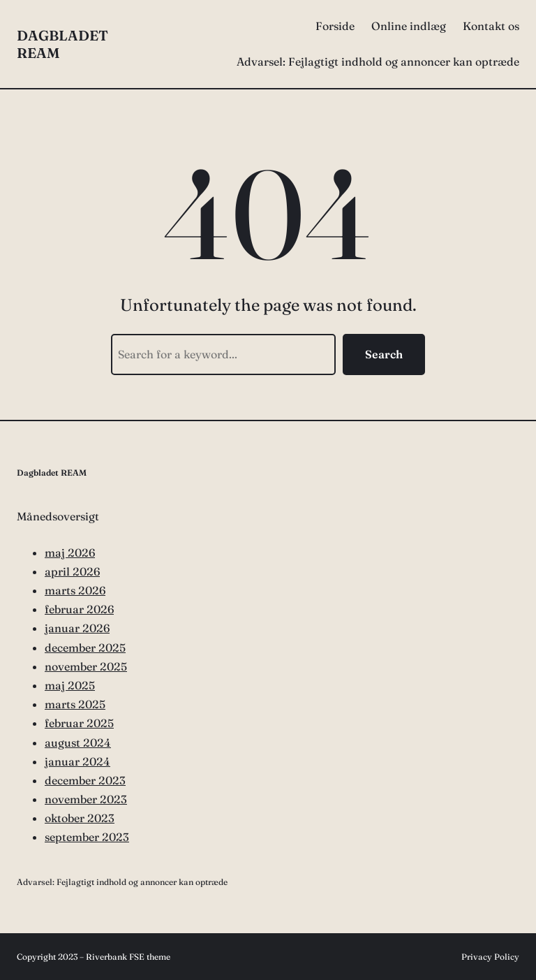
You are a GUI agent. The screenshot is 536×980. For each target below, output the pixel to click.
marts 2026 (75, 590)
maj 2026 (70, 553)
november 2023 (86, 799)
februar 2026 (79, 609)
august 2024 (78, 743)
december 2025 (85, 648)
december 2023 (85, 780)
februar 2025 (79, 723)
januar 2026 (77, 628)
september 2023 (87, 837)
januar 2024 (77, 761)
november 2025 (86, 666)
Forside (335, 26)
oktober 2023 (80, 818)
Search (384, 354)
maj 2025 (70, 685)
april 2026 (72, 571)
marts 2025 (75, 704)
